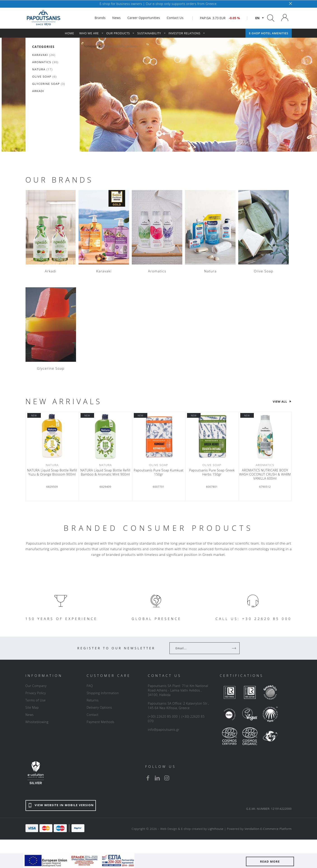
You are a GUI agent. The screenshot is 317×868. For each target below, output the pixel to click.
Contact (93, 715)
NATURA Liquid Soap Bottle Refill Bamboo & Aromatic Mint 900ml (105, 472)
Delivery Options (99, 707)
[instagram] (167, 778)
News (30, 715)
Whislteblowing (37, 722)
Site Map (32, 707)
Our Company (36, 686)
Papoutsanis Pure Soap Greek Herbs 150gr (212, 472)
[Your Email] (201, 648)
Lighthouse (216, 829)
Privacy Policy (36, 693)
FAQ (90, 686)
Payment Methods (101, 722)
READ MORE (270, 861)
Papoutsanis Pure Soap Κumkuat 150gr (158, 472)
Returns (93, 700)
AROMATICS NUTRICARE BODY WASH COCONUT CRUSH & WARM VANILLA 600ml (265, 474)
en (257, 18)
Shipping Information (103, 693)
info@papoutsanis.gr (164, 730)
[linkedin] (157, 778)
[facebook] (148, 778)
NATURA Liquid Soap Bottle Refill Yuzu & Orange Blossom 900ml (52, 472)
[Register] (234, 648)
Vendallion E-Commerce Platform (268, 829)
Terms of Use (36, 700)
